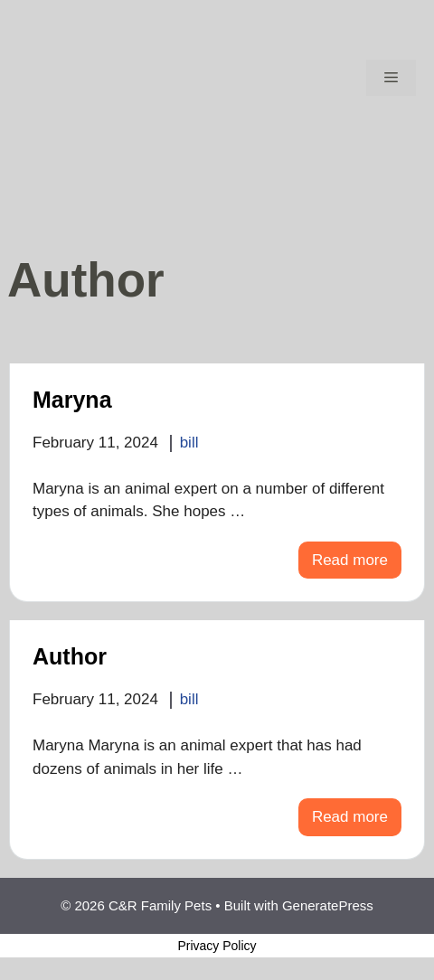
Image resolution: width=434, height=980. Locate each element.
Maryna (72, 400)
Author (70, 656)
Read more (350, 560)
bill (189, 443)
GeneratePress (328, 905)
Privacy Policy (217, 946)
